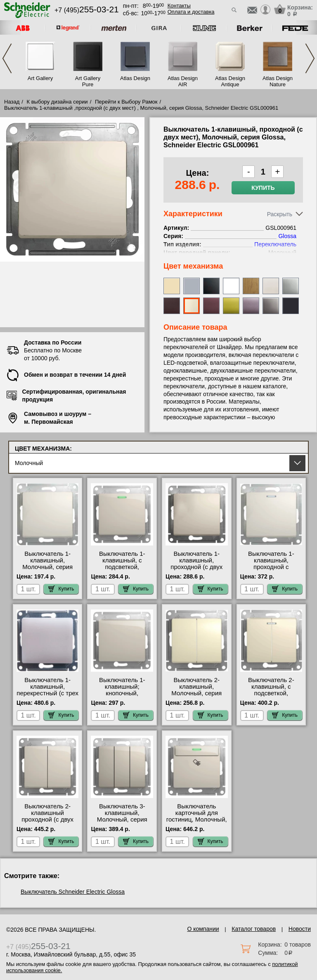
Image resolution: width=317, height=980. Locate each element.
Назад (12, 102)
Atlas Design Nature (278, 81)
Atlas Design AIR (183, 81)
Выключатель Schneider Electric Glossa (73, 892)
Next (310, 58)
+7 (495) (87, 10)
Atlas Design (135, 78)
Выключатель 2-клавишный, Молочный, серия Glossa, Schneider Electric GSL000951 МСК (197, 697)
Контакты (179, 6)
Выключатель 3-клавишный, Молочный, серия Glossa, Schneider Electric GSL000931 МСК (122, 823)
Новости (300, 929)
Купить (263, 188)
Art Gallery (40, 78)
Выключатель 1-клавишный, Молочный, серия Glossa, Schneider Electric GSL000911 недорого (47, 570)
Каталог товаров (254, 929)
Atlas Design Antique (230, 81)
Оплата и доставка (191, 12)
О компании (203, 929)
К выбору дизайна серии (57, 102)
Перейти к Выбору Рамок (126, 102)
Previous (7, 58)
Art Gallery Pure (88, 81)
